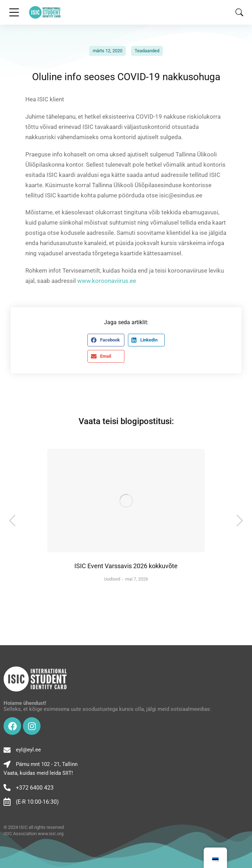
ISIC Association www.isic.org (33, 834)
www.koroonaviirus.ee (107, 281)
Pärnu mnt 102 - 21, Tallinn (47, 764)
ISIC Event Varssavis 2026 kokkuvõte (126, 566)
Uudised (112, 579)
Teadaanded (147, 51)
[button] (106, 340)
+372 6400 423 (35, 788)
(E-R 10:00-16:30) (37, 802)
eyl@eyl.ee (28, 750)
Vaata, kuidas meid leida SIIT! (38, 773)
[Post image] (126, 501)
